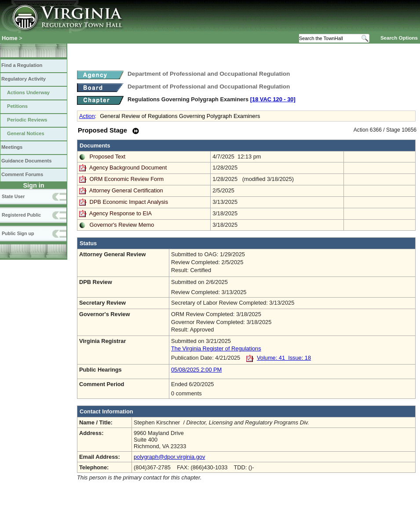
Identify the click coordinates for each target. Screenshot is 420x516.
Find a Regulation (22, 65)
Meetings (12, 147)
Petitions (17, 106)
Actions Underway (28, 92)
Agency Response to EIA (121, 213)
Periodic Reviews (27, 120)
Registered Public (21, 215)
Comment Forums (22, 174)
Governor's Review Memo (122, 225)
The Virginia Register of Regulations (216, 348)
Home (10, 38)
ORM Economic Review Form (127, 179)
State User (13, 196)
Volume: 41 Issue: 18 (284, 358)
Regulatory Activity (24, 79)
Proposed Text (108, 157)
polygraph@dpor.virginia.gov (169, 457)
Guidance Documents (26, 161)
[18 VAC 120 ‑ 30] (273, 99)
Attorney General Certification (126, 190)
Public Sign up (18, 233)
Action (87, 116)
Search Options (399, 38)
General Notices (26, 133)
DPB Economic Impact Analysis (129, 202)
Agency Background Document (128, 168)
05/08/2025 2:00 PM (196, 370)
